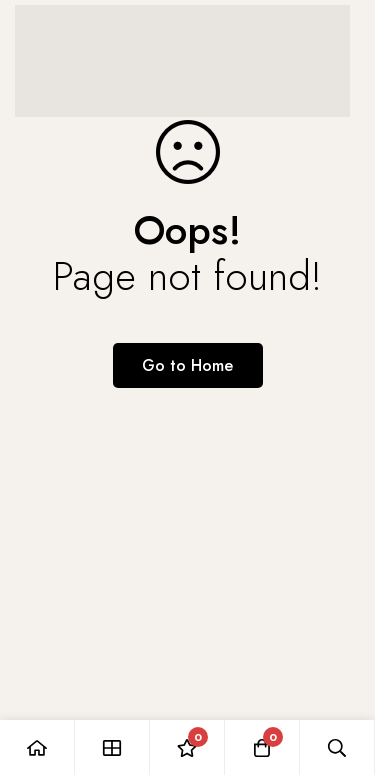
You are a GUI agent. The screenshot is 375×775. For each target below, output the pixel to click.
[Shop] (112, 747)
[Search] (337, 747)
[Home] (37, 747)
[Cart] (262, 747)
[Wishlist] (187, 747)
